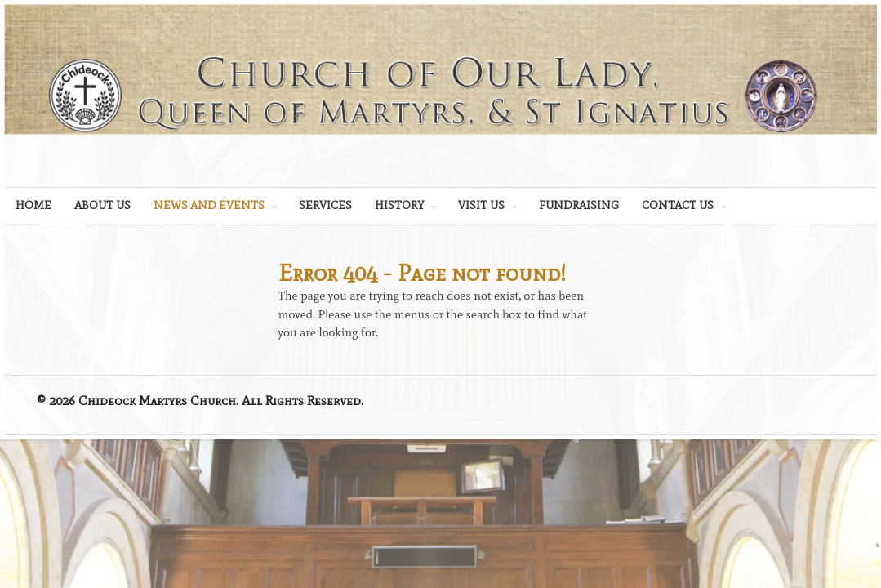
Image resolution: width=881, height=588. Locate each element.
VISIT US (481, 205)
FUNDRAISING (579, 205)
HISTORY (399, 205)
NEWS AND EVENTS (209, 205)
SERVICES (325, 205)
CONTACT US (678, 205)
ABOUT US (102, 205)
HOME (33, 205)
